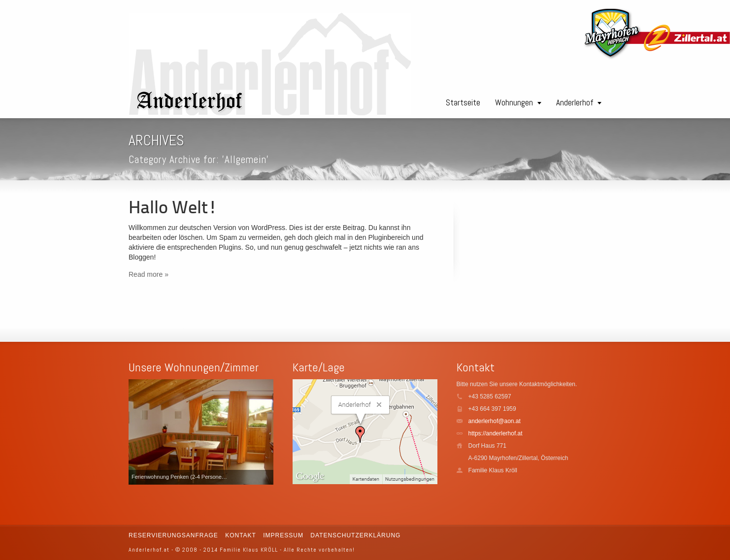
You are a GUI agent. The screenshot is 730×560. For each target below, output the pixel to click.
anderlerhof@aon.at (495, 421)
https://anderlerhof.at (496, 433)
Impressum (283, 535)
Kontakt (241, 535)
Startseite (463, 102)
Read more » (149, 274)
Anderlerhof (575, 102)
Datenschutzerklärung (355, 535)
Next (264, 432)
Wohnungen (514, 102)
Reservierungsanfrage (173, 535)
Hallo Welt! (173, 209)
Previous (138, 432)
